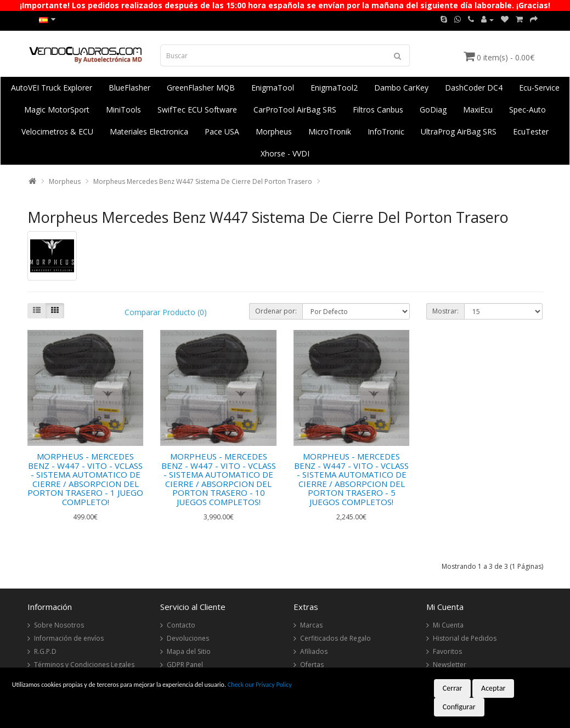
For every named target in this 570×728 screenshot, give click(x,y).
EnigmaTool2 (334, 88)
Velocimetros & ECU (57, 131)
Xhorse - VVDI (285, 153)
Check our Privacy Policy (260, 685)
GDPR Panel (185, 665)
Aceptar (493, 688)
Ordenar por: (276, 311)
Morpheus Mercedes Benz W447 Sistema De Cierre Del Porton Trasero (203, 181)
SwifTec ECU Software (197, 110)
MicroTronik (330, 131)
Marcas (311, 625)
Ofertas (312, 665)
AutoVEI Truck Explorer (52, 88)
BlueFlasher (129, 88)
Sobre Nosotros (59, 625)
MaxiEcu (478, 110)
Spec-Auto (527, 110)
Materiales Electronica (149, 131)
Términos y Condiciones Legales (84, 665)
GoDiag (433, 110)
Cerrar (453, 688)
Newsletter (450, 665)
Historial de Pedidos (465, 638)
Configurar (459, 707)
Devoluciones (188, 638)
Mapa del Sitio (189, 651)
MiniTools (123, 110)
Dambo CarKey (401, 88)
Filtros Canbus (378, 110)
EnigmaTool (273, 88)
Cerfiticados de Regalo (335, 638)
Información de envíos (69, 638)
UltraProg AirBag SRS (459, 131)
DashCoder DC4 (474, 88)
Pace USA (222, 131)
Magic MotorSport (57, 110)
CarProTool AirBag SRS (295, 110)
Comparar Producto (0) (166, 312)
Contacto (181, 625)
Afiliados (314, 651)
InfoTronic (386, 131)
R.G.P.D (45, 651)
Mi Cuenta (448, 625)
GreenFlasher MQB (201, 88)
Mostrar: (445, 311)
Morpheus (274, 131)
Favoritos (447, 651)
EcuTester (531, 131)
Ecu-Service (539, 88)
